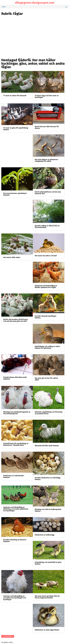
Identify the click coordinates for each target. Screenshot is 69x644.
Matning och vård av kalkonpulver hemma (48, 510)
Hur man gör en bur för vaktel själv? (46, 379)
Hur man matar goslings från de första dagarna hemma (47, 596)
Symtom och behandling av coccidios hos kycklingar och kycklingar (15, 597)
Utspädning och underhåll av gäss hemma (48, 563)
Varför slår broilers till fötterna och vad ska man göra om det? (16, 320)
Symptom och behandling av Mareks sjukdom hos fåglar (46, 286)
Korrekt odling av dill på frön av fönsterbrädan (47, 226)
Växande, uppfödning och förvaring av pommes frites (49, 412)
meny (34, 7)
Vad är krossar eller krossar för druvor (47, 127)
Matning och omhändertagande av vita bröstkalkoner (17, 412)
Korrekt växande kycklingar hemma (46, 317)
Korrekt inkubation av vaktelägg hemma (48, 478)
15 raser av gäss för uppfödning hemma (16, 129)
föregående (8, 636)
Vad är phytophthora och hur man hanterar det (48, 193)
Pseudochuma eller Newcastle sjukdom (15, 378)
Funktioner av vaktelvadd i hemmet (14, 476)
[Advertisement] (34, 29)
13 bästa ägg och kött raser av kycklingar (47, 96)
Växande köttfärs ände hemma (47, 445)
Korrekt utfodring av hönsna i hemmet (15, 540)
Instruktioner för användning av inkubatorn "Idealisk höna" (16, 444)
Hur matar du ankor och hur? (46, 255)
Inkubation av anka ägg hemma (47, 629)
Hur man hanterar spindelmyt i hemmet (15, 194)
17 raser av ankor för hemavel (15, 96)
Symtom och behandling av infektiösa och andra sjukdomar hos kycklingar (16, 508)
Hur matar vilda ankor (12, 257)
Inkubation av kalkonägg (45, 534)
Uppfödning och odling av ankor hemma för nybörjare (47, 347)
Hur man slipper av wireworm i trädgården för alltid (46, 160)
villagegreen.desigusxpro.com (35, 3)
